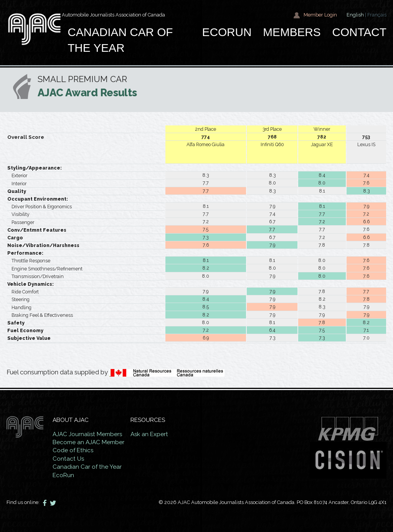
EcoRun (227, 32)
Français (377, 15)
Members (292, 32)
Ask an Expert (149, 434)
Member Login (315, 15)
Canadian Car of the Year (87, 467)
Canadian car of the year (120, 40)
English (355, 15)
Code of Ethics (73, 450)
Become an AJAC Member (88, 442)
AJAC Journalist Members (88, 434)
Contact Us (69, 459)
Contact (359, 32)
